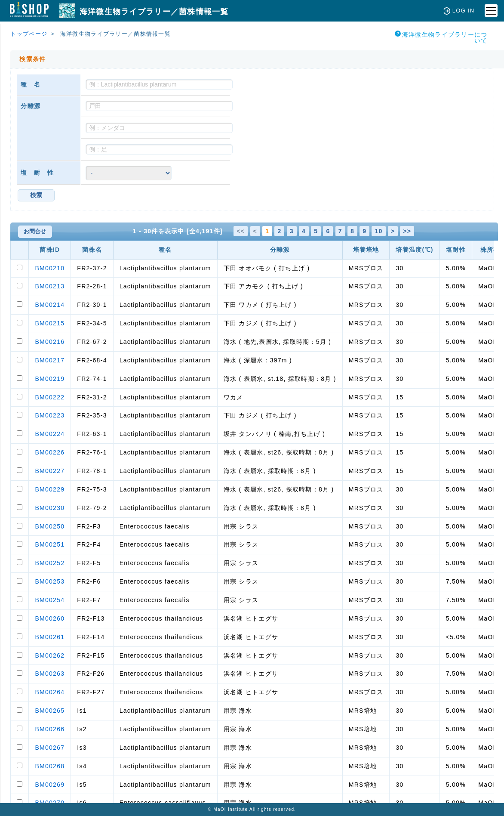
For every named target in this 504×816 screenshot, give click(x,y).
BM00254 (50, 600)
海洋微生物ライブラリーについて (441, 37)
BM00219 (50, 379)
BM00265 (50, 711)
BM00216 (50, 342)
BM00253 (50, 581)
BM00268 (50, 766)
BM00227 (50, 471)
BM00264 (50, 692)
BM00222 (50, 397)
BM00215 (50, 323)
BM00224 (50, 434)
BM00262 (50, 655)
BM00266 (50, 729)
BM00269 (50, 785)
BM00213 (50, 286)
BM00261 (50, 637)
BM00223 (50, 415)
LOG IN (459, 11)
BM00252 (50, 563)
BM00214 (50, 305)
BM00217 (50, 360)
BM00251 (50, 544)
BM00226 (50, 452)
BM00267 (50, 748)
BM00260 (50, 618)
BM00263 (50, 674)
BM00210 (50, 268)
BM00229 (50, 489)
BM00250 (50, 526)
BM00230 (50, 508)
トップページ (29, 34)
